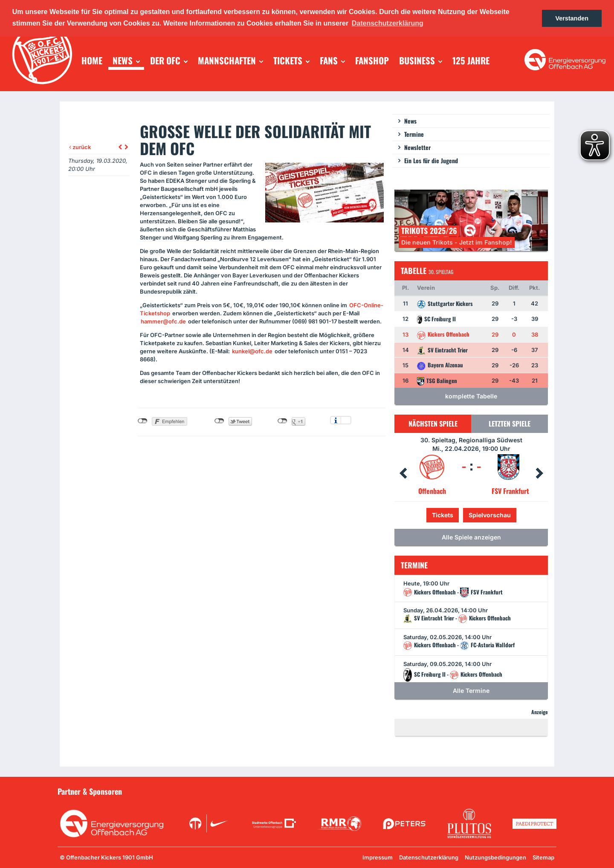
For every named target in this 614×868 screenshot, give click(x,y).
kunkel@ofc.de (252, 351)
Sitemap (543, 857)
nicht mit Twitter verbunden (219, 421)
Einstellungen (346, 420)
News (410, 121)
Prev (403, 473)
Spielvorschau (490, 515)
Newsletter (417, 147)
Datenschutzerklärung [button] (388, 23)
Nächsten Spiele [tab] (433, 424)
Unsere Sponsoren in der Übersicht (508, 791)
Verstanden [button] (572, 18)
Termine (414, 134)
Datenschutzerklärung (429, 857)
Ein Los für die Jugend (431, 160)
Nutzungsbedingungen (495, 857)
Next (539, 473)
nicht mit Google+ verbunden (282, 421)
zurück (80, 147)
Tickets (443, 515)
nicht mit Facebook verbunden (143, 421)
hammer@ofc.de (163, 321)
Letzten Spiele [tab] (510, 424)
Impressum (378, 857)
